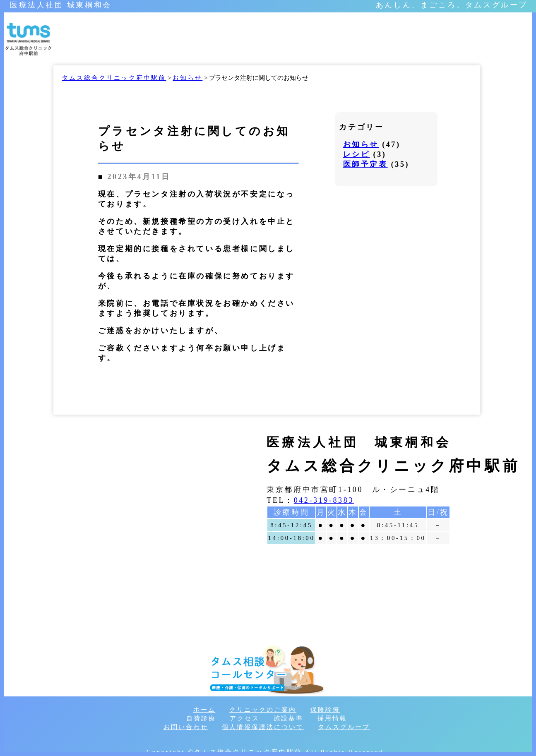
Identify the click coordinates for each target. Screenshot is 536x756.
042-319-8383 (324, 500)
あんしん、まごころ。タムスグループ (452, 5)
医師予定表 (365, 164)
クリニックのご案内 (263, 710)
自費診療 (201, 718)
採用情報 (332, 718)
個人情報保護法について (263, 727)
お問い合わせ (186, 727)
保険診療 (325, 710)
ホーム (204, 710)
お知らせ (361, 144)
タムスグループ (344, 727)
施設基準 (288, 718)
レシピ (357, 154)
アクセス (245, 718)
